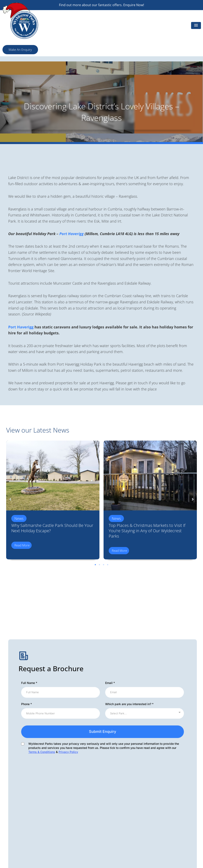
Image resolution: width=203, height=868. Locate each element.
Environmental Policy (69, 803)
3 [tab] (104, 565)
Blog (159, 809)
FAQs (159, 816)
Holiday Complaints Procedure (127, 828)
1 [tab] (95, 565)
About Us (162, 791)
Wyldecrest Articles (68, 791)
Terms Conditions (117, 816)
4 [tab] (108, 565)
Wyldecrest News (117, 803)
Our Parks (112, 791)
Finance (110, 809)
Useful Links (164, 803)
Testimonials (164, 840)
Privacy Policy (114, 822)
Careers (161, 822)
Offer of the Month (67, 797)
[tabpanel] (53, 501)
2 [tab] (99, 565)
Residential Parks (168, 834)
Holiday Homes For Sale (173, 797)
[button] (196, 25)
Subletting (112, 797)
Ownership (113, 834)
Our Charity (62, 809)
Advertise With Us (168, 828)
